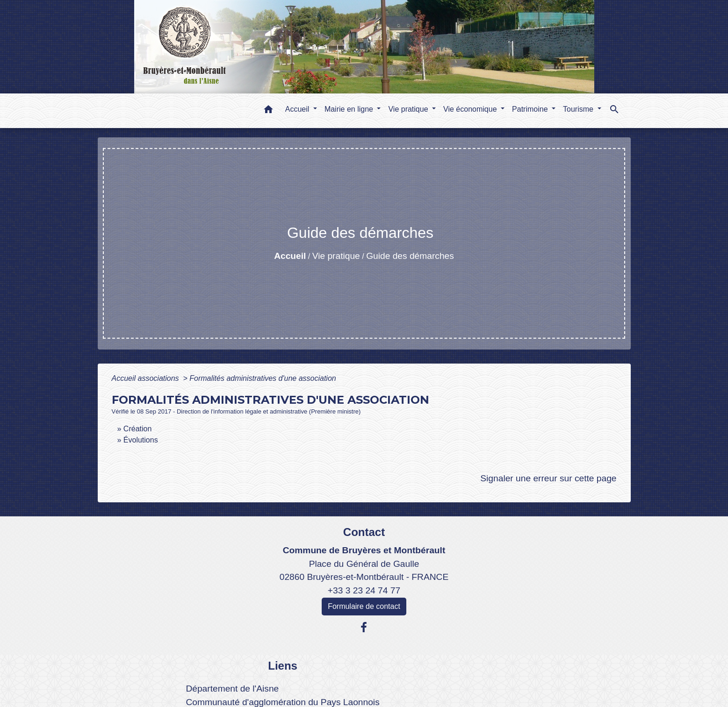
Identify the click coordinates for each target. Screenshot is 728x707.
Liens (283, 666)
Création (137, 429)
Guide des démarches (410, 256)
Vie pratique (336, 256)
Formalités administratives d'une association (263, 378)
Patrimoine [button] (531, 109)
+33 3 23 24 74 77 (364, 590)
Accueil (290, 256)
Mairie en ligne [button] (350, 109)
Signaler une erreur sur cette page (548, 478)
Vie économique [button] (471, 109)
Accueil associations (147, 378)
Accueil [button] (298, 109)
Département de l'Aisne (232, 689)
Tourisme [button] (579, 109)
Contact (364, 532)
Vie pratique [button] (409, 109)
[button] (268, 111)
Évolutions (141, 440)
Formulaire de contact (364, 606)
